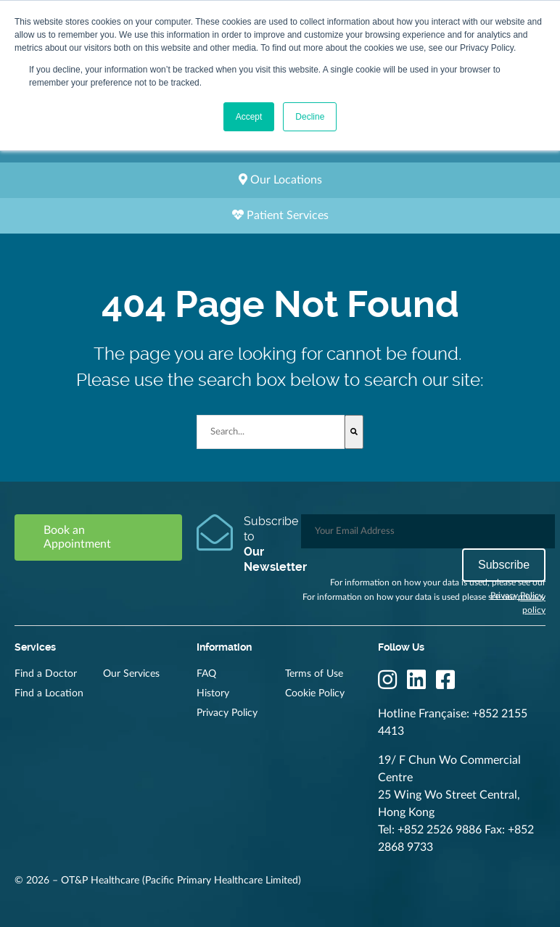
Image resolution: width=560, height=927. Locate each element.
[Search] (354, 432)
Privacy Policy (517, 596)
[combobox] (271, 432)
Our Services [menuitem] (131, 674)
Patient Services (280, 215)
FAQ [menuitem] (206, 674)
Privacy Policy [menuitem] (227, 713)
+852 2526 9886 (440, 830)
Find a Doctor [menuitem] (46, 674)
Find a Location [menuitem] (49, 693)
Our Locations (280, 180)
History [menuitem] (213, 693)
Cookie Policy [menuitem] (315, 693)
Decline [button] (310, 117)
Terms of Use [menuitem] (314, 674)
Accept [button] (249, 117)
